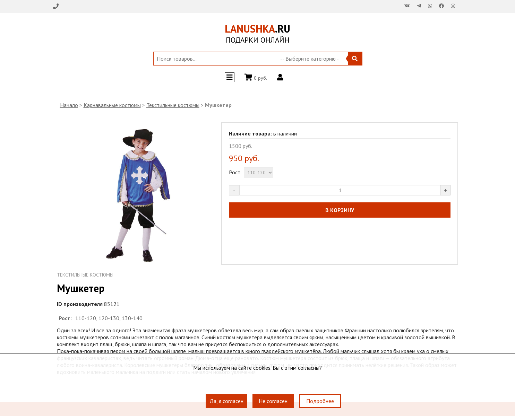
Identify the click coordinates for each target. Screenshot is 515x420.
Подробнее (320, 401)
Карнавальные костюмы (112, 105)
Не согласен (273, 401)
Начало (69, 105)
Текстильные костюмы (173, 105)
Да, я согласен (226, 401)
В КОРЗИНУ (340, 210)
